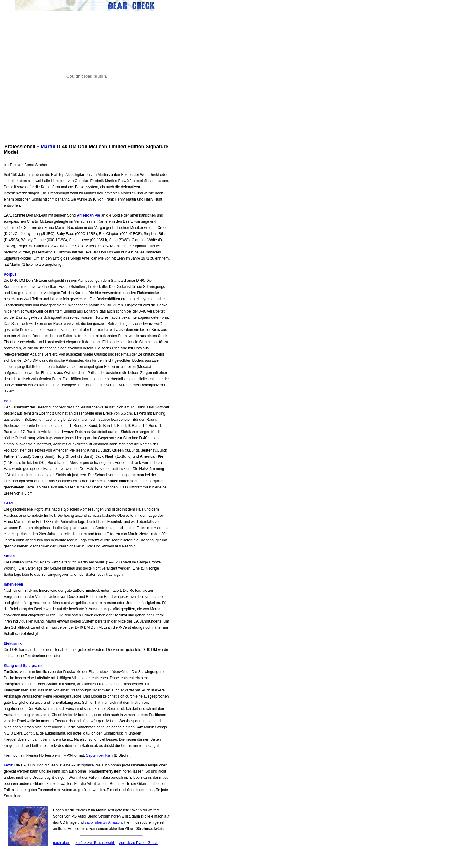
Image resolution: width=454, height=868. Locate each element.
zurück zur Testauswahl (95, 843)
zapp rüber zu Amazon (103, 822)
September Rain (99, 755)
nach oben (62, 843)
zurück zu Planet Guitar (138, 843)
